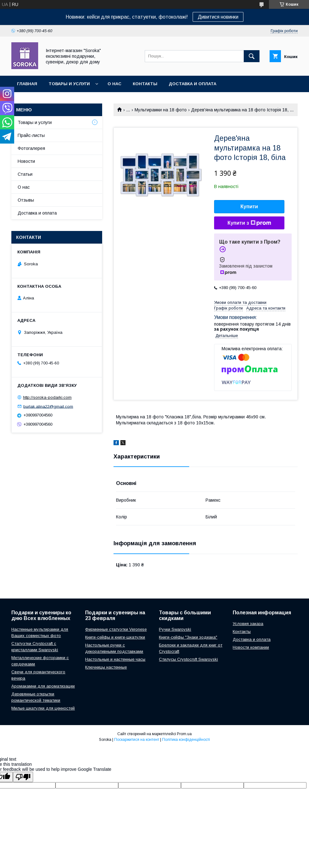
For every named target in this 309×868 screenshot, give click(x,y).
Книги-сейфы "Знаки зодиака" (188, 637)
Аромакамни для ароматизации (43, 686)
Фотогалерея (31, 148)
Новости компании (251, 647)
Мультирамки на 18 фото (161, 110)
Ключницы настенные (106, 667)
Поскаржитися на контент (137, 740)
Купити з (249, 223)
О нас (114, 84)
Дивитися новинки (218, 17)
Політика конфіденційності (186, 740)
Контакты (145, 84)
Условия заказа (248, 624)
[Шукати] (252, 56)
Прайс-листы (31, 135)
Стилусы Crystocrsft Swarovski (188, 659)
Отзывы (26, 200)
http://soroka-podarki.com (47, 397)
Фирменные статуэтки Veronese (116, 629)
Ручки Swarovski (175, 629)
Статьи (25, 174)
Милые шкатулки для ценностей (43, 708)
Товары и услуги (69, 84)
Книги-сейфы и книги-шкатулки (115, 637)
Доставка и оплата (192, 84)
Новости (26, 161)
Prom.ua (184, 734)
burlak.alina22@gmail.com (48, 406)
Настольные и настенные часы (115, 659)
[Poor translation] (23, 777)
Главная (27, 84)
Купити (249, 207)
